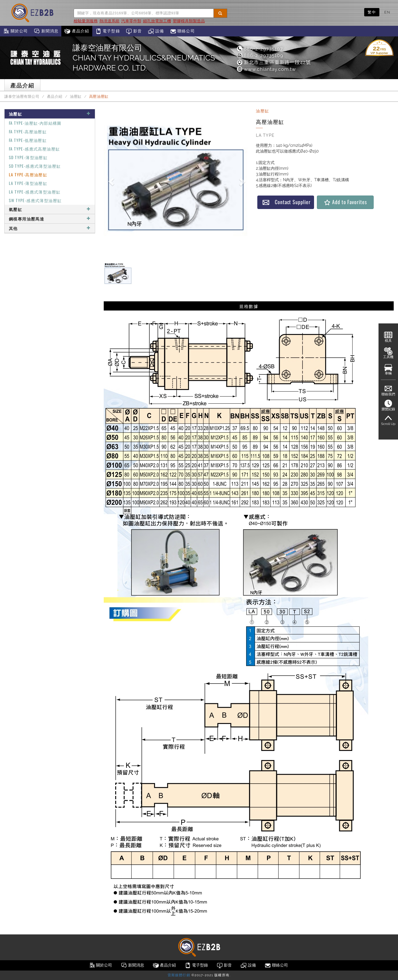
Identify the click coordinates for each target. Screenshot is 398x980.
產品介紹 (77, 31)
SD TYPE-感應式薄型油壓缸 (35, 166)
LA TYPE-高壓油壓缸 (28, 174)
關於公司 (15, 31)
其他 (50, 228)
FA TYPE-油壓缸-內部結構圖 (35, 123)
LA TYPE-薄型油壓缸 (28, 183)
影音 (134, 31)
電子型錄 (108, 31)
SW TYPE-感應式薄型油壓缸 (35, 200)
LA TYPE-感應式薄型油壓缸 (35, 192)
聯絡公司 (182, 31)
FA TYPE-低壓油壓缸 (28, 140)
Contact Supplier (286, 202)
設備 (156, 31)
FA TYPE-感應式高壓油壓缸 (34, 149)
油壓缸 (76, 96)
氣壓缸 (50, 209)
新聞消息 (46, 31)
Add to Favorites (345, 202)
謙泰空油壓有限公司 (22, 96)
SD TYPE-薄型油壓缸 (28, 157)
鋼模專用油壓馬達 (50, 219)
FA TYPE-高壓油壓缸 (28, 131)
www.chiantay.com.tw (266, 69)
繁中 (372, 12)
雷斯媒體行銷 (179, 975)
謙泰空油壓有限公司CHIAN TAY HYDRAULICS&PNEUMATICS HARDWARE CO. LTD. (144, 58)
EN (387, 12)
